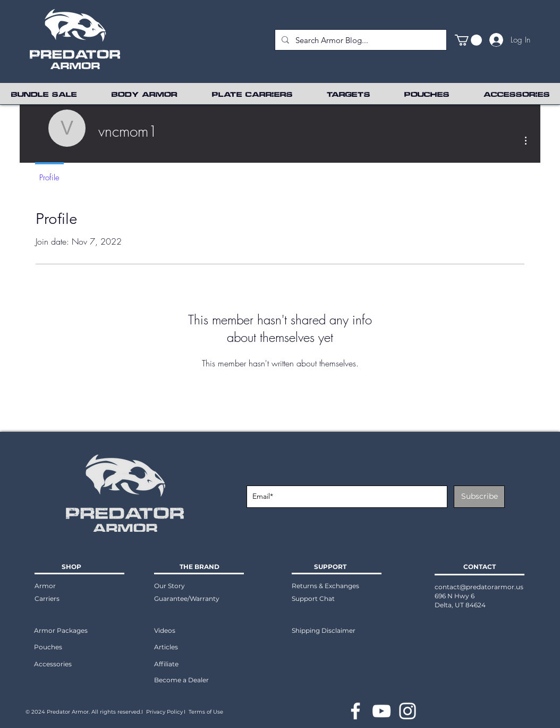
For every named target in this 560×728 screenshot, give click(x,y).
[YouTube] (381, 711)
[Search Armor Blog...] (360, 40)
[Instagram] (408, 711)
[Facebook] (355, 711)
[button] (468, 40)
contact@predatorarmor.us (479, 587)
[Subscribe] (479, 497)
